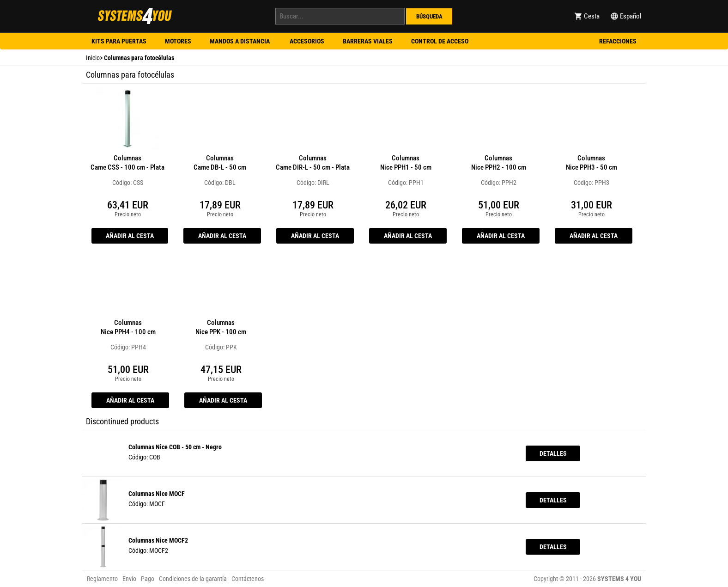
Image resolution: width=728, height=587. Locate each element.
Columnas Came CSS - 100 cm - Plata (127, 163)
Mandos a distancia (240, 41)
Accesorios (307, 41)
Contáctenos (248, 579)
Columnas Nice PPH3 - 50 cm (591, 163)
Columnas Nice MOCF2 (158, 540)
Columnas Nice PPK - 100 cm (221, 327)
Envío (129, 579)
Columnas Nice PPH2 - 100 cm (499, 163)
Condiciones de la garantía (193, 579)
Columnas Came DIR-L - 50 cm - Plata (313, 163)
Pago (148, 579)
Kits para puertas (119, 41)
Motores (178, 41)
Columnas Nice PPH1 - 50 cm (406, 163)
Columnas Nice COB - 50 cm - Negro (175, 447)
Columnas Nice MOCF (157, 494)
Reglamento (102, 579)
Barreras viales (368, 41)
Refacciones (618, 41)
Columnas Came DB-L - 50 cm (220, 163)
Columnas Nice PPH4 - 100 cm (128, 327)
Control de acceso (440, 41)
